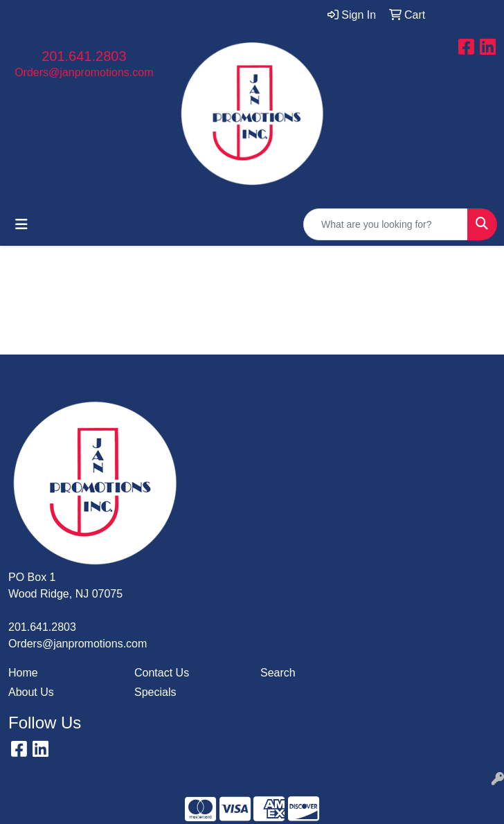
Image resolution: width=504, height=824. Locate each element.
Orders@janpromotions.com (84, 72)
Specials (155, 692)
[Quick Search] (386, 224)
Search (278, 673)
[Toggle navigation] (21, 224)
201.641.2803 (84, 56)
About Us (31, 692)
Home (23, 673)
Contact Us (162, 673)
